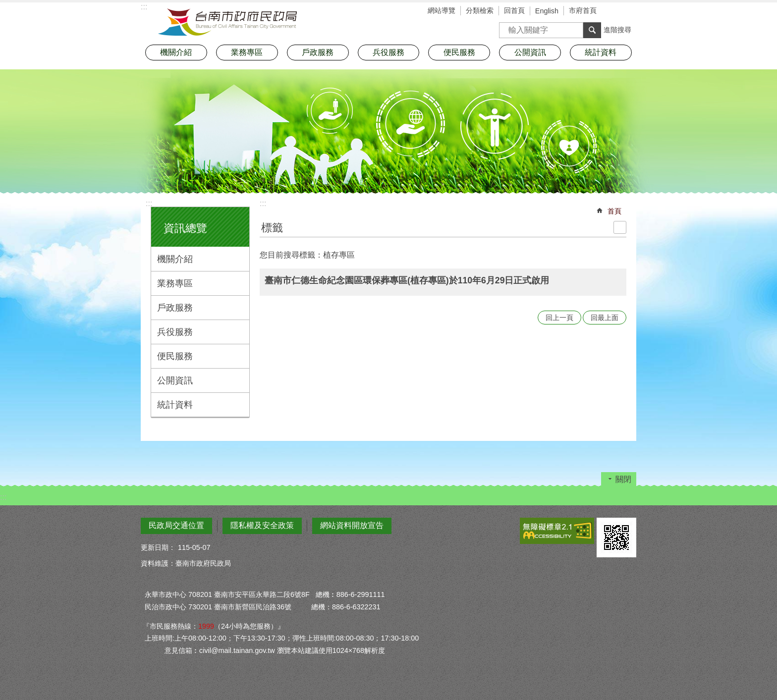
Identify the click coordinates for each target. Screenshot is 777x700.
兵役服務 (175, 332)
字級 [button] (614, 11)
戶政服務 (175, 308)
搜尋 (507, 27)
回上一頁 (559, 318)
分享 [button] (629, 11)
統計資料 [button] (601, 52)
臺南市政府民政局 (227, 22)
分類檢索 (480, 10)
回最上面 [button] (605, 318)
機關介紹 (175, 259)
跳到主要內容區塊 (5, 5)
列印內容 (620, 227)
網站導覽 (442, 10)
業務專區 (175, 283)
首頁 (614, 211)
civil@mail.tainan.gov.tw (237, 650)
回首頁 (514, 10)
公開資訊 (175, 380)
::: (149, 203)
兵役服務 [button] (388, 52)
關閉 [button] (623, 479)
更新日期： (158, 547)
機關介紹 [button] (176, 52)
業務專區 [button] (247, 52)
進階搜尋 (617, 30)
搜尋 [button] (592, 30)
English (547, 11)
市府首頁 (583, 10)
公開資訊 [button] (530, 52)
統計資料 (175, 405)
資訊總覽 (185, 228)
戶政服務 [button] (318, 52)
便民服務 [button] (459, 52)
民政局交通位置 (176, 525)
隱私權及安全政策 (262, 525)
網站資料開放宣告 (352, 525)
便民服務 (175, 356)
